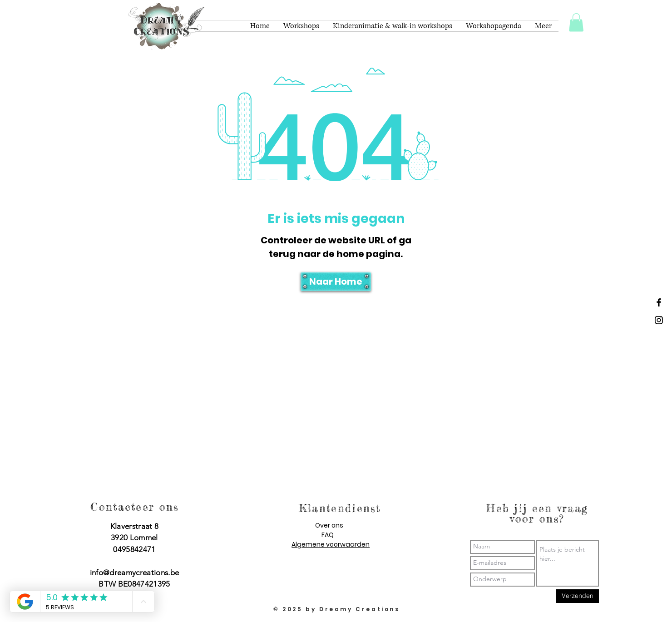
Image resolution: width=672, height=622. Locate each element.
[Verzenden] (577, 596)
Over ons (329, 525)
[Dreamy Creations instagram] (659, 320)
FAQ (328, 535)
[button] (576, 22)
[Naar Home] (336, 281)
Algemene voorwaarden (331, 544)
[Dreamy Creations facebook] (659, 302)
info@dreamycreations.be (135, 573)
